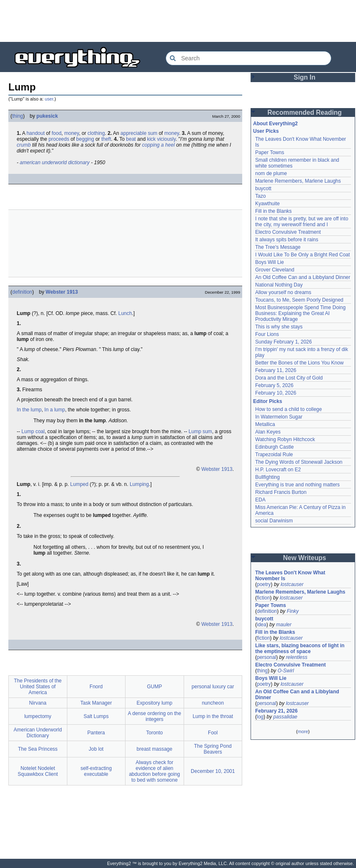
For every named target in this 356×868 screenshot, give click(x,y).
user (49, 99)
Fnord (96, 687)
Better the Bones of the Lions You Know (300, 363)
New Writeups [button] (305, 558)
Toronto (154, 733)
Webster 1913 (62, 292)
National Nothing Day (279, 285)
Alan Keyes (268, 432)
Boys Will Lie (270, 262)
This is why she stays (279, 327)
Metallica (265, 424)
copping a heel (158, 145)
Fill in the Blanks (273, 211)
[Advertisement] (178, 21)
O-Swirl (286, 671)
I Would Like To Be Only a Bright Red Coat (302, 255)
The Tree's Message (278, 247)
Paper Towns (270, 152)
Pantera (96, 733)
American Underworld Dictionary (38, 733)
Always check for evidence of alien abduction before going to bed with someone (154, 771)
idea (262, 625)
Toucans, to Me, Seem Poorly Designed (299, 300)
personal (266, 657)
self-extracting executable (96, 771)
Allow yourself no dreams (283, 292)
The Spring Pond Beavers (213, 749)
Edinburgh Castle (274, 447)
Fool (213, 733)
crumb (24, 145)
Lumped (79, 484)
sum (152, 133)
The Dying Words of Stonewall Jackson (299, 462)
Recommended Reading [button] (305, 112)
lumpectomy (38, 716)
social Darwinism (274, 521)
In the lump (29, 410)
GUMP (154, 687)
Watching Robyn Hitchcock (285, 439)
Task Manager (96, 703)
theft (106, 139)
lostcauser (292, 584)
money (71, 133)
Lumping (139, 484)
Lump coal (33, 431)
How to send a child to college (288, 409)
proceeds (59, 139)
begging (85, 139)
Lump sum (200, 431)
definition (22, 292)
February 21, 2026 (276, 711)
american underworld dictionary (55, 163)
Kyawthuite (268, 204)
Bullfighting (268, 477)
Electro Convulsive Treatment (288, 232)
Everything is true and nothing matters (297, 485)
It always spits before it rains (287, 240)
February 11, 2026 (276, 370)
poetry (264, 584)
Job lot (96, 749)
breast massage (155, 749)
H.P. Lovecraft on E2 (278, 470)
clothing (96, 133)
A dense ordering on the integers (155, 716)
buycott (263, 189)
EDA (260, 500)
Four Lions (267, 334)
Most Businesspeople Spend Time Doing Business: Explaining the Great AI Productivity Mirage (300, 313)
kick (151, 139)
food (56, 133)
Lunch (125, 313)
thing (18, 116)
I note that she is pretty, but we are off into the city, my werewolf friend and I (302, 222)
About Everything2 (275, 124)
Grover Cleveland (275, 270)
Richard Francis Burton (281, 492)
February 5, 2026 (274, 385)
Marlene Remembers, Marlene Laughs (298, 181)
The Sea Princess (38, 749)
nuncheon (213, 703)
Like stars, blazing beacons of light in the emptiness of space (300, 648)
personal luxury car (213, 687)
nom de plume (271, 173)
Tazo (260, 196)
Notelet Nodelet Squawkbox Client (38, 771)
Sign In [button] (305, 77)
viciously (166, 139)
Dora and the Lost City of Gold (289, 378)
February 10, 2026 (276, 393)
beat (131, 139)
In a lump (55, 410)
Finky (293, 611)
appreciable (133, 133)
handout (35, 133)
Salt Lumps (96, 716)
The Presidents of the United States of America (38, 687)
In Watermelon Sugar (279, 417)
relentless (296, 657)
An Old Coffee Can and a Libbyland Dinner (303, 277)
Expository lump (155, 703)
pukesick (47, 116)
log (260, 717)
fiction (263, 598)
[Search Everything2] (248, 58)
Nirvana (38, 703)
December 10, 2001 (213, 771)
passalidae (285, 717)
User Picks (266, 131)
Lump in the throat (213, 716)
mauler (284, 625)
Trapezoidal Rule (274, 455)
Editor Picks (268, 401)
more (303, 731)
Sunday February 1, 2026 (283, 342)
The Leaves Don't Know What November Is (290, 576)
